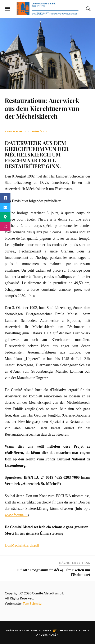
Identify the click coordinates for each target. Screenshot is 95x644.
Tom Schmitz (15, 131)
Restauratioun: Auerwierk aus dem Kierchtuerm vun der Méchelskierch (42, 108)
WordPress (42, 630)
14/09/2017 (40, 131)
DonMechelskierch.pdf (22, 545)
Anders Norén (47, 635)
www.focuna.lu (16, 515)
